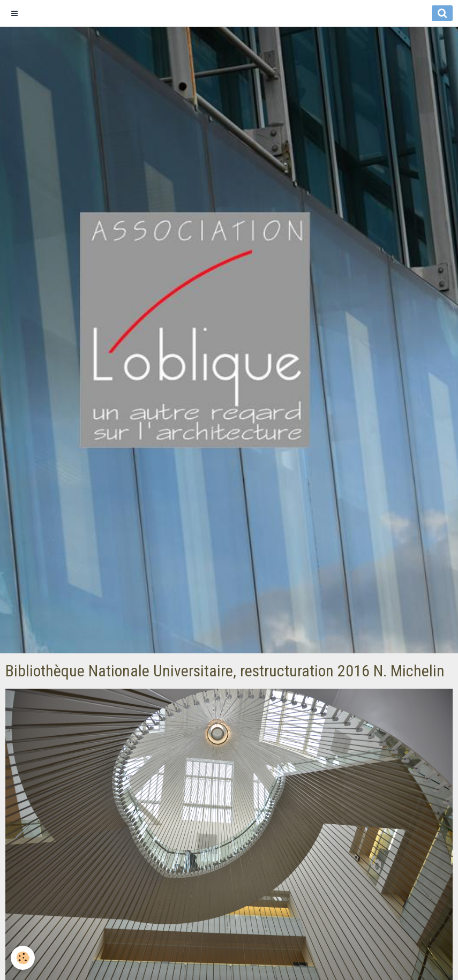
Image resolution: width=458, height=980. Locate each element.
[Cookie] (23, 958)
